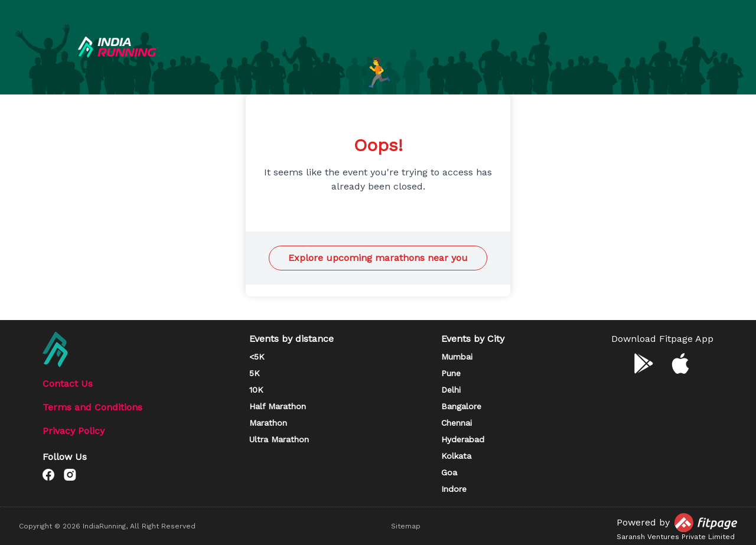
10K (256, 390)
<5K (257, 357)
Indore (454, 489)
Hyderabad (463, 439)
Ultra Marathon (279, 439)
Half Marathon (278, 406)
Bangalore (461, 406)
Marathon (268, 423)
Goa (449, 472)
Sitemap (406, 526)
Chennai (457, 423)
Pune (451, 373)
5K (255, 373)
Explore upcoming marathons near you (378, 258)
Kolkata (456, 456)
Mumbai (457, 357)
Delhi (451, 390)
